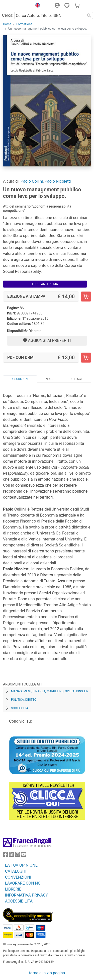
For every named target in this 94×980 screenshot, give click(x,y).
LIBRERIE (13, 889)
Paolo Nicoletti (58, 181)
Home (7, 24)
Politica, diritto (24, 700)
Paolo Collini (32, 181)
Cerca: (8, 15)
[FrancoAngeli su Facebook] (6, 855)
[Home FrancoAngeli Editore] (17, 6)
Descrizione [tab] (20, 379)
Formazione (24, 24)
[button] (36, 6)
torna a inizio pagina (47, 973)
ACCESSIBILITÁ (19, 901)
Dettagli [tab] (76, 379)
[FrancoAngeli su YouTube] (24, 855)
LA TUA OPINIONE (21, 865)
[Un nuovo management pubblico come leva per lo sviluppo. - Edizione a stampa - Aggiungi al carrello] (86, 297)
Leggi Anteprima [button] (45, 284)
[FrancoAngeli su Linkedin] (12, 855)
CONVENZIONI (18, 877)
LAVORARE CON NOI (23, 883)
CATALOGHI (16, 871)
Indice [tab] (50, 379)
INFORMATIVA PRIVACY (26, 895)
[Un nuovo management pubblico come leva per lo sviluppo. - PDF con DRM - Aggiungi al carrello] (86, 358)
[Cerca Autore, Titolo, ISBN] (50, 15)
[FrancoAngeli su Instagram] (18, 855)
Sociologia (20, 708)
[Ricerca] (89, 15)
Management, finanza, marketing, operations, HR (50, 691)
